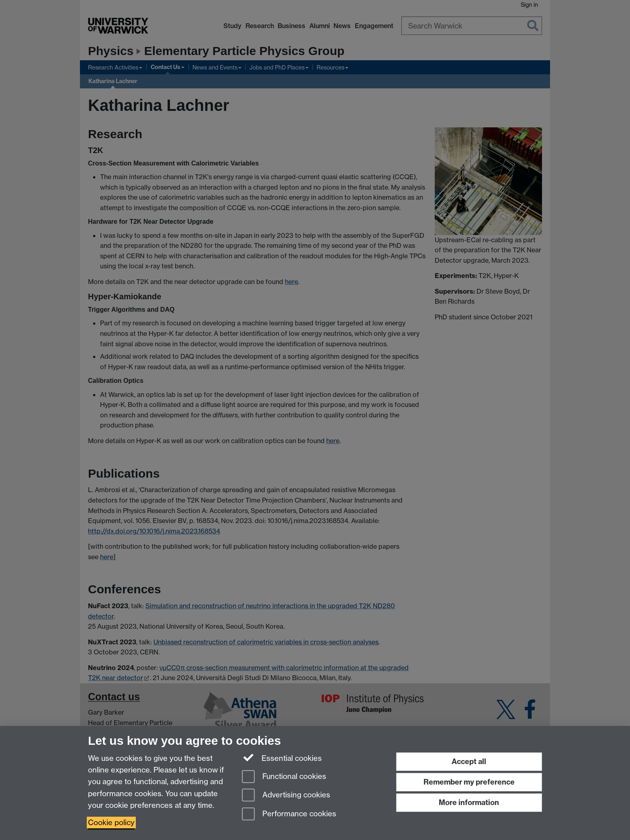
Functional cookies (284, 777)
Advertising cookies (286, 796)
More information (469, 802)
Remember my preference (469, 782)
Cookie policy (111, 823)
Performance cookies (289, 814)
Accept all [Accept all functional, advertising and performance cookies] (469, 761)
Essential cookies (282, 758)
